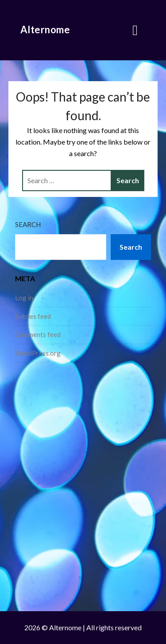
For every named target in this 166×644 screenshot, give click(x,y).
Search (28, 224)
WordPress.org (38, 353)
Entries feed (33, 316)
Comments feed (38, 334)
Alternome (45, 29)
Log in (24, 298)
